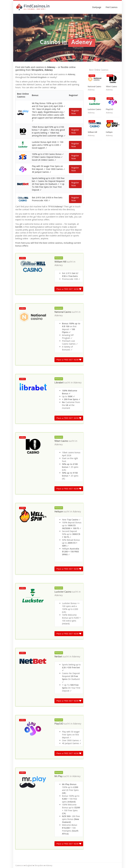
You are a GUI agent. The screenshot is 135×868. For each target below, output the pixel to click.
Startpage (97, 7)
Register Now (75, 112)
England (29, 865)
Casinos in (20, 865)
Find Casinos (112, 7)
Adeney (59, 265)
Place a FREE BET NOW (69, 289)
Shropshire (39, 865)
